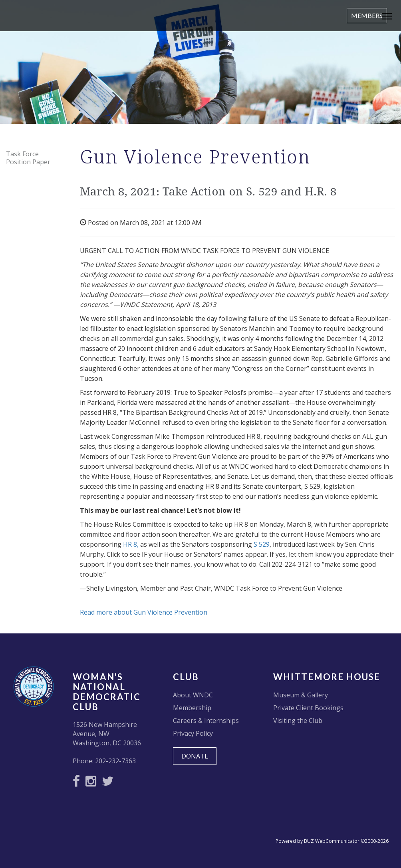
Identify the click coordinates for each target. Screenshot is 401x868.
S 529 (262, 544)
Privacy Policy (193, 733)
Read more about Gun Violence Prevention (144, 612)
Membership (192, 708)
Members (367, 15)
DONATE (195, 756)
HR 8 (130, 544)
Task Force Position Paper (28, 158)
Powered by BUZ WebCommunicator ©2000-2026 (332, 841)
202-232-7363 (115, 761)
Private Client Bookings (308, 708)
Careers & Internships (206, 721)
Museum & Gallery (301, 695)
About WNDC (193, 695)
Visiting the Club (298, 721)
